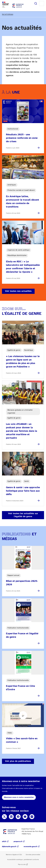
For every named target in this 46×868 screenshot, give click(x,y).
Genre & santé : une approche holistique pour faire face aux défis (23, 491)
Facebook (18, 817)
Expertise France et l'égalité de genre (22, 635)
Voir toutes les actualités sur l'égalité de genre (23, 515)
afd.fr (4, 842)
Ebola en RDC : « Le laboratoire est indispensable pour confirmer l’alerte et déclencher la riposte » (23, 267)
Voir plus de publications (18, 761)
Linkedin (11, 817)
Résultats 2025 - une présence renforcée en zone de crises (22, 138)
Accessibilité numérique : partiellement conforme (23, 860)
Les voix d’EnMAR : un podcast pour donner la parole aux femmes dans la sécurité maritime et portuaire (22, 431)
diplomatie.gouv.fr (9, 847)
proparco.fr (18, 842)
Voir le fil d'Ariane (8, 14)
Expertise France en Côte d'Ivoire (20, 688)
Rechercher (36, 3)
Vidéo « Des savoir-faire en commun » (22, 740)
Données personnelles (33, 855)
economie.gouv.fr (30, 847)
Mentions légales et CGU (14, 855)
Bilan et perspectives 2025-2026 (22, 583)
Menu (42, 3)
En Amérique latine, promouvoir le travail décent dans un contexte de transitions (23, 202)
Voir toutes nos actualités (18, 291)
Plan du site (22, 864)
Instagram (32, 817)
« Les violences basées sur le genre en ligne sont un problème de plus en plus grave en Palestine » (23, 362)
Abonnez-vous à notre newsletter (19, 797)
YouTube (25, 817)
